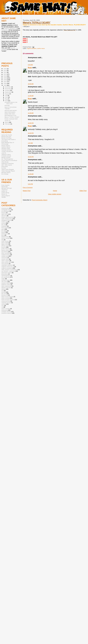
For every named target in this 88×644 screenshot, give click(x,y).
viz (2, 307)
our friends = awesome (8, 271)
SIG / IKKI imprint (7, 165)
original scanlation (32, 48)
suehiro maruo (41, 48)
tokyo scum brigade (7, 297)
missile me (7, 121)
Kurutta (4, 168)
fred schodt (5, 228)
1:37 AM (30, 143)
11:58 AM (31, 96)
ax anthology (5, 211)
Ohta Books (5, 162)
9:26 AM (30, 65)
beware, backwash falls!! (11, 119)
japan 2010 (5, 244)
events (3, 223)
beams (3, 213)
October (8, 90)
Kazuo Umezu (6, 145)
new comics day (6, 262)
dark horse (5, 214)
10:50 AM (31, 84)
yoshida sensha (6, 312)
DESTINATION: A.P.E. (11, 116)
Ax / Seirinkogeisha (7, 159)
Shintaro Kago (6, 148)
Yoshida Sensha (6, 150)
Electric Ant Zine (6, 136)
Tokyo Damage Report (8, 171)
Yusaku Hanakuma (7, 151)
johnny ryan (5, 246)
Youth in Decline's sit (11, 28)
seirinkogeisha (6, 276)
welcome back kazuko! (11, 110)
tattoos (3, 289)
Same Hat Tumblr (7, 135)
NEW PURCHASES (10, 112)
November (8, 89)
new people (5, 264)
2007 (5, 82)
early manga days (7, 219)
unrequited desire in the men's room (11, 103)
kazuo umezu (5, 250)
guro (3, 235)
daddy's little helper (10, 114)
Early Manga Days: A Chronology (8, 143)
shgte (3, 279)
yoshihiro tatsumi (7, 313)
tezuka (3, 292)
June (7, 97)
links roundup (5, 253)
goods (3, 232)
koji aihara (5, 252)
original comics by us (8, 267)
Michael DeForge (7, 188)
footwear (4, 226)
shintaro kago (5, 280)
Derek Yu (4, 194)
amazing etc (5, 208)
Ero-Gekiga (5, 174)
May (6, 99)
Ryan (30, 68)
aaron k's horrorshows (11, 107)
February (8, 124)
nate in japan (5, 261)
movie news (5, 259)
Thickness (5, 190)
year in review (6, 309)
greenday (7, 105)
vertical (4, 304)
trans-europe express (8, 300)
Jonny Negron (6, 196)
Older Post (83, 191)
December (8, 87)
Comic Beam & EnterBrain (9, 160)
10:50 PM (31, 157)
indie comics (5, 241)
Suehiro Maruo (6, 147)
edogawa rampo (6, 220)
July (6, 95)
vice (3, 306)
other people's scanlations (9, 270)
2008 (5, 80)
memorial (4, 258)
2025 (5, 69)
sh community (6, 277)
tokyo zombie (5, 298)
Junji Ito (4, 153)
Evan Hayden (5, 185)
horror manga (5, 238)
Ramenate (5, 187)
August (7, 94)
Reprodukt (5, 166)
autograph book (6, 210)
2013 (5, 70)
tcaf (3, 291)
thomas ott (5, 295)
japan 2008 (5, 243)
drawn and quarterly (7, 217)
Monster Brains (6, 172)
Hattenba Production (8, 163)
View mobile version (55, 194)
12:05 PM (31, 123)
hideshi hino (5, 237)
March (7, 122)
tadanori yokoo (6, 285)
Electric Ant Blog (6, 138)
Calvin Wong (5, 193)
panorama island (6, 273)
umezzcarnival (6, 301)
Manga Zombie (6, 157)
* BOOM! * (7, 109)
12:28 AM (31, 113)
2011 (5, 74)
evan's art (4, 222)
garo (3, 229)
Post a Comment (28, 187)
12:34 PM (31, 133)
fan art (3, 225)
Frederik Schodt (6, 156)
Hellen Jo (4, 191)
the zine (4, 294)
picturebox (5, 274)
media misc (5, 256)
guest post (5, 234)
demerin (4, 216)
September (8, 92)
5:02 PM (30, 184)
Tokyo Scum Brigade (8, 169)
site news (4, 282)
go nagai (4, 231)
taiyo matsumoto (6, 286)
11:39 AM (31, 174)
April (6, 101)
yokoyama (5, 310)
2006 (5, 83)
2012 (5, 72)
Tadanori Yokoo (6, 154)
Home (55, 191)
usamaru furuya (6, 303)
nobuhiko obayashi (7, 265)
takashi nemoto (6, 288)
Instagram (5, 30)
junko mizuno (5, 249)
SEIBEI (4, 197)
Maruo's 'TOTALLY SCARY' (37, 22)
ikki (2, 240)
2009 (5, 78)
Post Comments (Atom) (40, 200)
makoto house (6, 255)
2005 (5, 85)
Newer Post (27, 191)
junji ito (4, 247)
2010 (5, 76)
